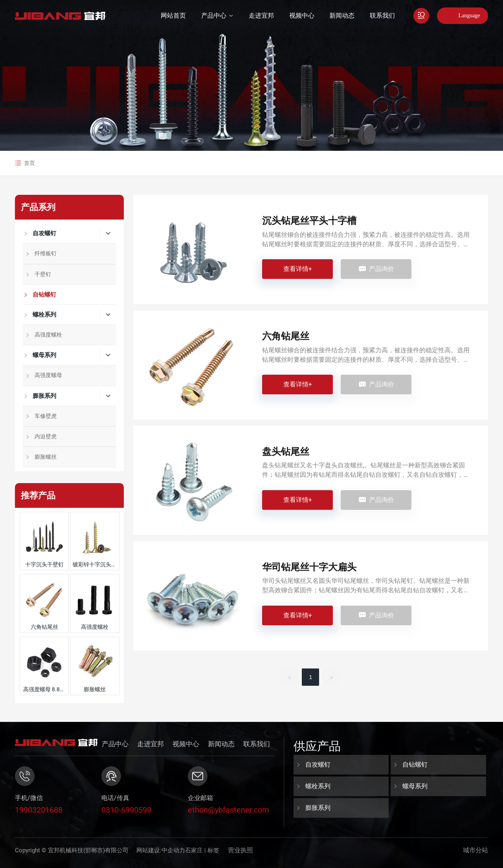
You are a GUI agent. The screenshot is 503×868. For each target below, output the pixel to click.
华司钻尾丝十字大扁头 (309, 567)
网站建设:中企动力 (161, 850)
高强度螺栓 (95, 627)
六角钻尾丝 (44, 627)
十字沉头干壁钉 (44, 564)
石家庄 (194, 850)
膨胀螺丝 (95, 689)
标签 (213, 850)
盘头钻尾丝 (286, 452)
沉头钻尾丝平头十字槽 (309, 221)
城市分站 (475, 850)
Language (469, 16)
